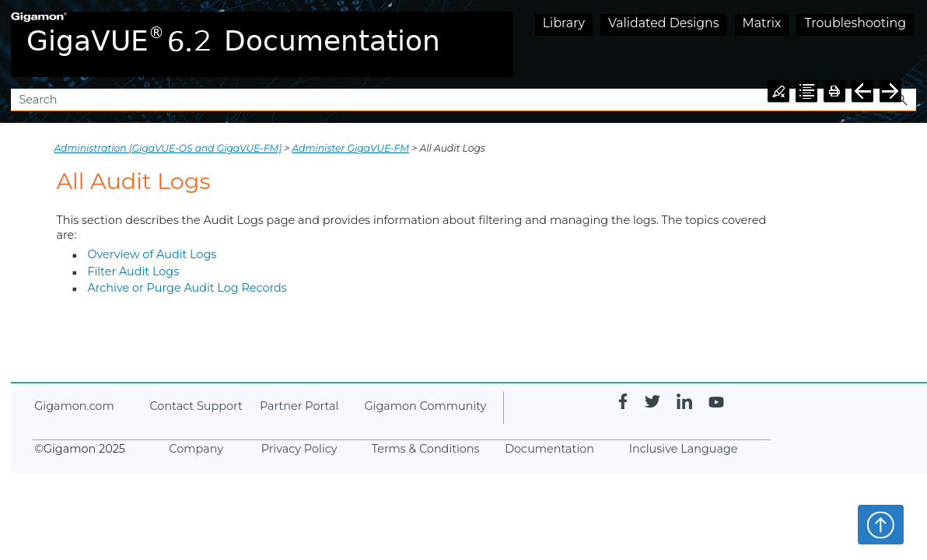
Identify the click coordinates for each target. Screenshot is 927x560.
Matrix (762, 23)
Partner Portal (299, 406)
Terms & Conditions (426, 449)
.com (74, 406)
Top (881, 524)
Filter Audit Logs (133, 271)
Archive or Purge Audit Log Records (187, 288)
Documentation (549, 449)
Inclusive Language (684, 449)
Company (196, 449)
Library (564, 23)
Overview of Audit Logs (152, 254)
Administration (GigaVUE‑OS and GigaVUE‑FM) (168, 148)
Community (425, 406)
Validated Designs (664, 23)
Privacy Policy (299, 449)
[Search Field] (463, 100)
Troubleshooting (855, 23)
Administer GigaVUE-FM (351, 148)
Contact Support (196, 406)
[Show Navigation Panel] (908, 44)
